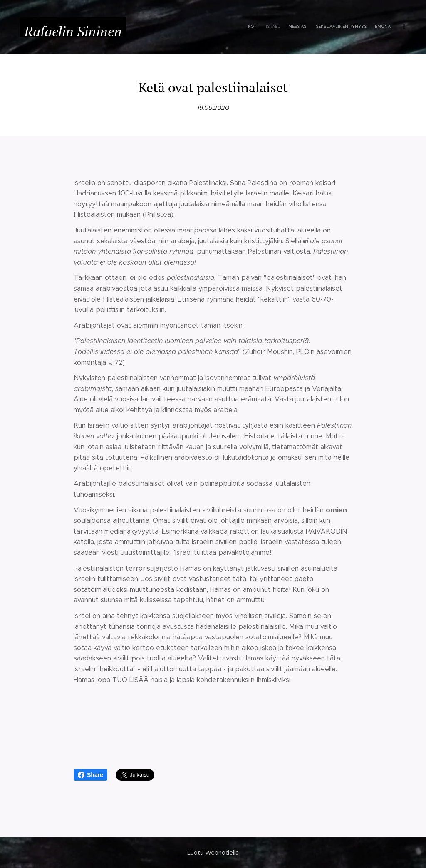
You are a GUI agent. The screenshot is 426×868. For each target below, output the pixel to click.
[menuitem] (299, 27)
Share (90, 775)
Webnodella (222, 853)
